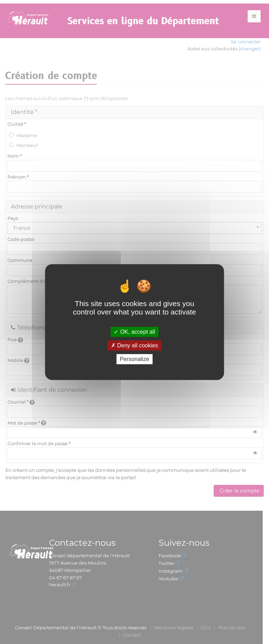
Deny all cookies (134, 345)
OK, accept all (134, 332)
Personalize (134, 359)
